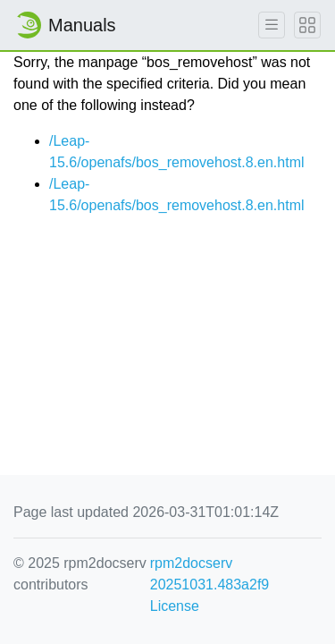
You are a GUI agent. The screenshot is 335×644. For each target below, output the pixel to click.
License (175, 606)
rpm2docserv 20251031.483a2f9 (209, 574)
